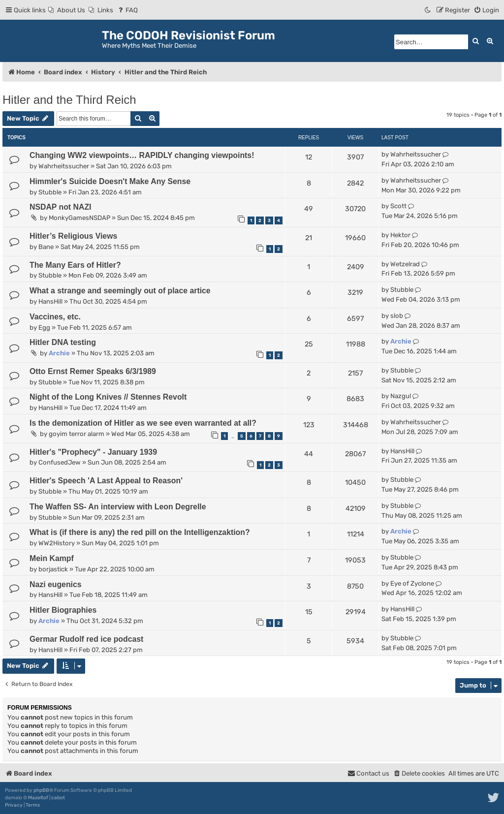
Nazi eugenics (56, 584)
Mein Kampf (52, 558)
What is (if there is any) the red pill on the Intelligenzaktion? (140, 532)
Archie (59, 353)
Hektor (400, 235)
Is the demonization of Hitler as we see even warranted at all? (143, 423)
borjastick (53, 569)
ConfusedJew (60, 462)
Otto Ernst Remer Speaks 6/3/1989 (93, 371)
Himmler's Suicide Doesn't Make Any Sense (110, 181)
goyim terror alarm (77, 434)
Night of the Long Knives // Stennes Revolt (108, 397)
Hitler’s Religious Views (73, 236)
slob (397, 316)
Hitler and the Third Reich (69, 100)
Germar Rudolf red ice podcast (86, 639)
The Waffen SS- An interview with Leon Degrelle (118, 507)
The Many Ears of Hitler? (75, 265)
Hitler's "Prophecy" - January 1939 (93, 452)
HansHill (50, 301)
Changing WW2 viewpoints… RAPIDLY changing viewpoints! (142, 155)
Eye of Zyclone (412, 583)
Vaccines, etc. (55, 317)
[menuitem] (67, 10)
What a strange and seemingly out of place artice (120, 291)
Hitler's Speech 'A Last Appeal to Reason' (106, 481)
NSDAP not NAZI (60, 207)
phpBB (41, 790)
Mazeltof (38, 798)
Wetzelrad (405, 264)
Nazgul (401, 396)
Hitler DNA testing (63, 342)
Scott (398, 206)
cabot (58, 798)
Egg (44, 328)
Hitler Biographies (63, 610)
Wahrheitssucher (64, 166)
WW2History (57, 543)
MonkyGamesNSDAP (79, 218)
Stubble (50, 192)
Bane (46, 247)
